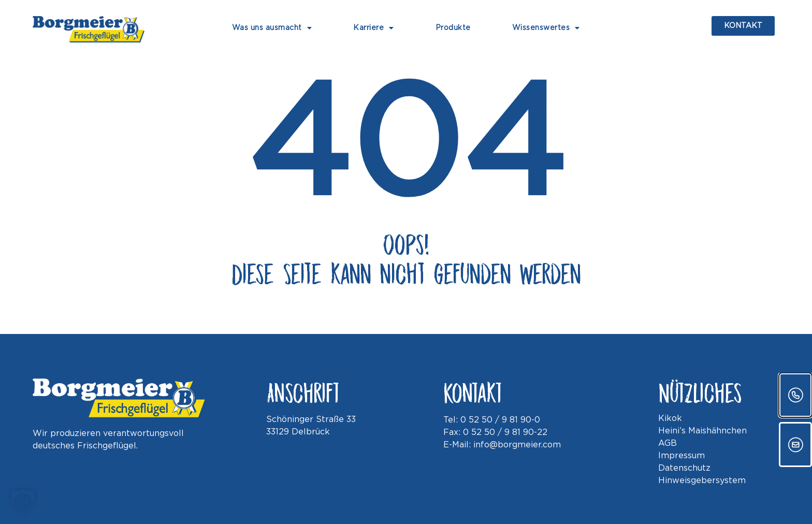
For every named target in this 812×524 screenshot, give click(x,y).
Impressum (682, 456)
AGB (668, 443)
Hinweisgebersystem (702, 481)
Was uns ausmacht (272, 28)
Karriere (374, 28)
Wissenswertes (546, 28)
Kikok (670, 419)
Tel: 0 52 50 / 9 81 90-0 (492, 420)
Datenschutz (684, 468)
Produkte (453, 28)
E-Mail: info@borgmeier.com (502, 445)
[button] (23, 501)
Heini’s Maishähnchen (702, 431)
